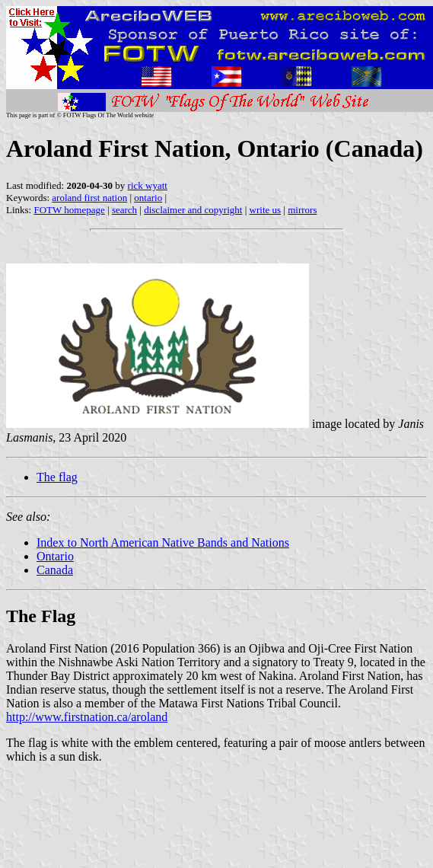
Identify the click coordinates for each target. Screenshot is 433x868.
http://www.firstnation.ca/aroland (87, 717)
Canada (55, 570)
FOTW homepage (69, 210)
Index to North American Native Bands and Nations (163, 542)
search (124, 210)
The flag (57, 477)
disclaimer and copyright (193, 210)
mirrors (302, 210)
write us (266, 210)
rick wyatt (148, 185)
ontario (148, 198)
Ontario (55, 556)
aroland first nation (89, 198)
